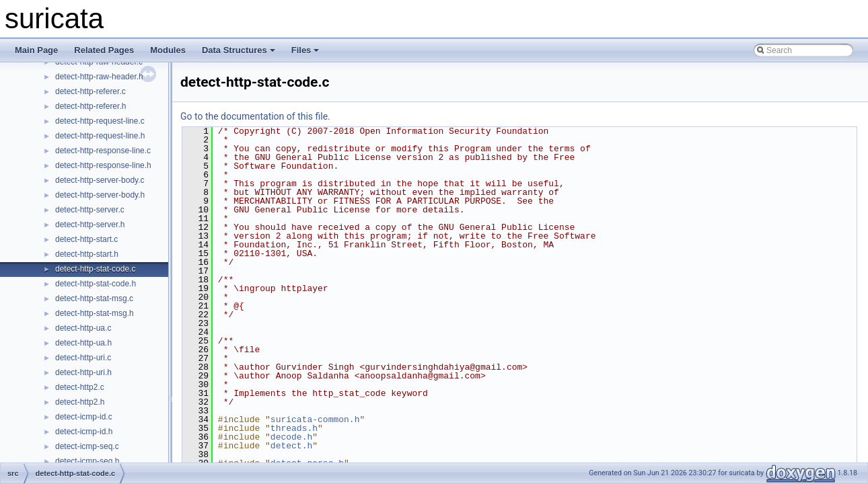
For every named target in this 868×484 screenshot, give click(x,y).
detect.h (291, 446)
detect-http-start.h (87, 254)
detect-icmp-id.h (84, 432)
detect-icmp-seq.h (87, 461)
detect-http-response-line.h (103, 165)
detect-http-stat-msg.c (94, 298)
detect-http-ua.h (83, 343)
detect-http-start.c (86, 239)
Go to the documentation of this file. (255, 116)
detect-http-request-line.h (100, 136)
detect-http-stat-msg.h (95, 313)
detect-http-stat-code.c (95, 269)
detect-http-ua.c (83, 328)
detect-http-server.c (90, 210)
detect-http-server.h (90, 225)
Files (305, 50)
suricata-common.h (315, 419)
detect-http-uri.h (83, 372)
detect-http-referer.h (91, 106)
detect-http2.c (80, 387)
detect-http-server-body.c (100, 180)
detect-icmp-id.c (84, 417)
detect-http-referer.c (91, 91)
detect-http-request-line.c (100, 121)
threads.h (294, 428)
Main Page (36, 50)
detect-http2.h (80, 402)
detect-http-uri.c (83, 358)
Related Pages (104, 50)
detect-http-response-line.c (103, 151)
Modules (168, 50)
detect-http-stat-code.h (96, 284)
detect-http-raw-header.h (99, 77)
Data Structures (239, 50)
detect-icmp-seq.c (87, 446)
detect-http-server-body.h (100, 195)
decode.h (291, 437)
